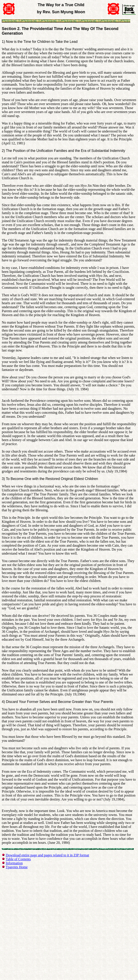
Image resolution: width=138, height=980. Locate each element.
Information (14, 863)
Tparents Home (17, 867)
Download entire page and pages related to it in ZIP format (47, 855)
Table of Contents (18, 859)
